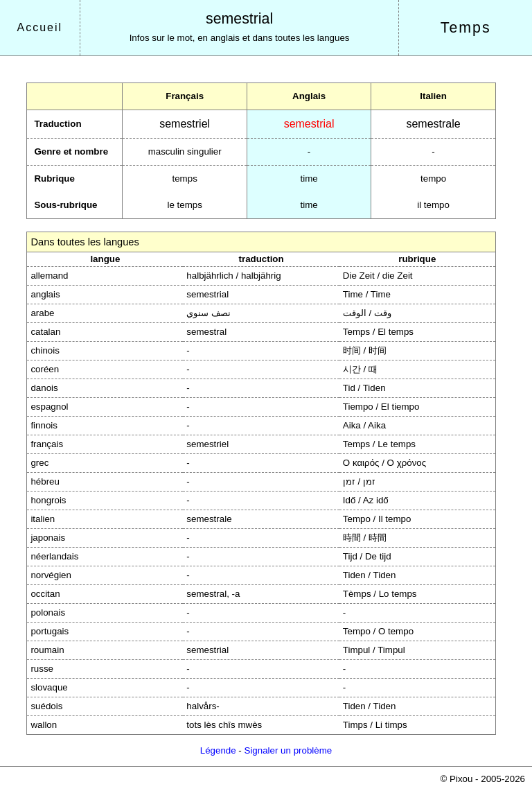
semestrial (239, 19)
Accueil (40, 27)
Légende (218, 750)
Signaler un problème (289, 750)
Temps (466, 28)
